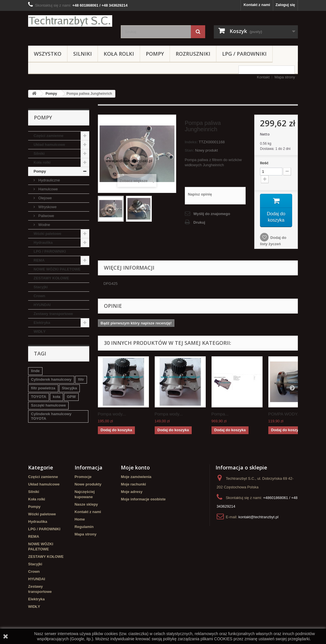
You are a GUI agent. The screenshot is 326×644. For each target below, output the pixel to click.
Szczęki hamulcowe (48, 405)
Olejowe (45, 198)
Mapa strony (285, 77)
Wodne (44, 225)
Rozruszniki (193, 54)
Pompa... (220, 415)
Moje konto (135, 469)
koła (57, 397)
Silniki (83, 54)
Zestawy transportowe (53, 314)
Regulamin (84, 528)
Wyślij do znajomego (212, 214)
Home (80, 520)
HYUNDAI (42, 305)
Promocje (83, 478)
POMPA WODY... (285, 415)
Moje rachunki (133, 485)
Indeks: (191, 142)
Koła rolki (119, 54)
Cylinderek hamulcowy (51, 379)
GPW (71, 397)
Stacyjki (41, 287)
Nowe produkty (88, 485)
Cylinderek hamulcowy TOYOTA (51, 416)
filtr (81, 379)
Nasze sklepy (86, 505)
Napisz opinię (200, 194)
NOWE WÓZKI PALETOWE (57, 269)
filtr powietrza (43, 388)
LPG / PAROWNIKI (244, 54)
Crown (39, 296)
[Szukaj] (198, 32)
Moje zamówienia (136, 478)
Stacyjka (70, 388)
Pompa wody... (112, 415)
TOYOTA (39, 397)
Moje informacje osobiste (143, 500)
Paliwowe (46, 216)
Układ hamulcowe (49, 145)
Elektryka (42, 323)
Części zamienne (48, 136)
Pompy (155, 54)
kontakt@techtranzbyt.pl (259, 518)
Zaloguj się (285, 5)
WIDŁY (40, 331)
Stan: (190, 150)
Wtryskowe (47, 207)
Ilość (264, 163)
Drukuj (199, 222)
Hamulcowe (48, 189)
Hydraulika (43, 242)
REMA (39, 260)
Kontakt (263, 77)
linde (35, 371)
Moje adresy (132, 493)
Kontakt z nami (257, 5)
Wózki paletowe (47, 234)
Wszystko (48, 54)
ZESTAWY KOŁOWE (51, 278)
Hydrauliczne (49, 180)
